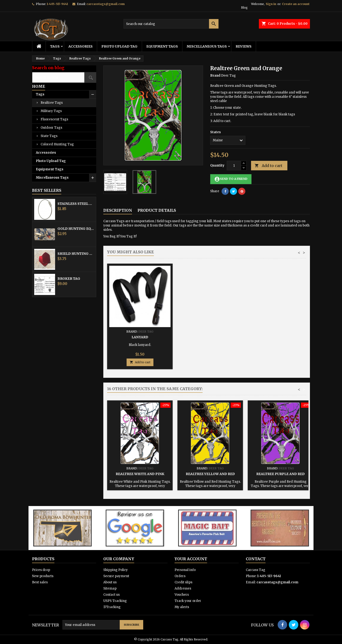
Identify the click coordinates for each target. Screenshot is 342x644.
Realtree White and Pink (140, 474)
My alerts (182, 607)
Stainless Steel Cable (76, 204)
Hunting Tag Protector (210, 337)
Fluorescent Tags (54, 119)
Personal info (185, 570)
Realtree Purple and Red (280, 474)
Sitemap (110, 588)
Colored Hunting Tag (57, 144)
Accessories (81, 46)
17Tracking (112, 607)
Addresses (183, 588)
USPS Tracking (115, 601)
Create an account (296, 4)
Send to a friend (231, 179)
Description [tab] (118, 210)
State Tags (49, 136)
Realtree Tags (52, 103)
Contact (256, 559)
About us (110, 582)
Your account (191, 559)
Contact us (112, 595)
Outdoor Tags (51, 128)
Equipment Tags (162, 46)
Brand (215, 76)
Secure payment (116, 576)
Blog (244, 7)
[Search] (171, 24)
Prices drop (41, 570)
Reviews (244, 46)
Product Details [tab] (157, 210)
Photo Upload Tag (119, 46)
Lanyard (280, 337)
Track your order (188, 601)
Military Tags (51, 111)
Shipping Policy (116, 570)
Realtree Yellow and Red (210, 474)
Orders (180, 576)
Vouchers (182, 595)
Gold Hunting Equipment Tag (76, 229)
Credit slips (183, 582)
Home (39, 86)
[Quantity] (234, 166)
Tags (55, 46)
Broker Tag (69, 279)
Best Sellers (47, 190)
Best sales (40, 582)
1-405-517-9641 (57, 4)
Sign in (271, 4)
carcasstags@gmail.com (106, 4)
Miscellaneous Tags (207, 46)
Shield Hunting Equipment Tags (76, 254)
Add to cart (268, 166)
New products (43, 576)
